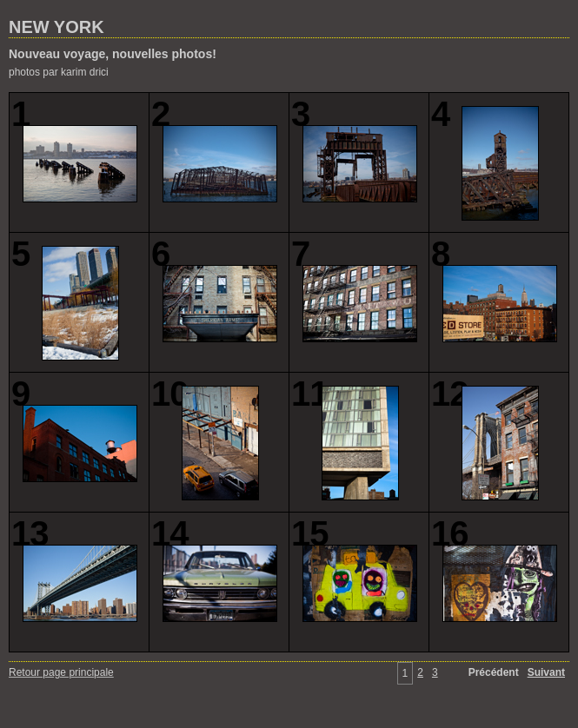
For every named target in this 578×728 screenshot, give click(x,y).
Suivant (546, 672)
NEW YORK (56, 27)
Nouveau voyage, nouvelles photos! (113, 54)
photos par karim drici (59, 72)
